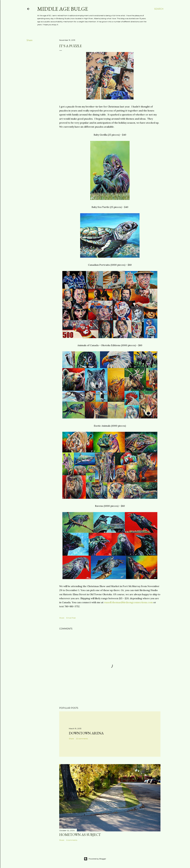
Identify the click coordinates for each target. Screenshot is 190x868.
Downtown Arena (86, 733)
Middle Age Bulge (63, 9)
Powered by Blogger (95, 859)
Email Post (71, 618)
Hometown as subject (80, 835)
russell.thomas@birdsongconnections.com (128, 602)
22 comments (82, 739)
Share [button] (30, 40)
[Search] (159, 9)
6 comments (72, 840)
